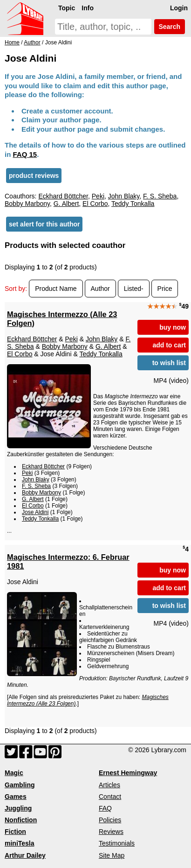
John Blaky (124, 196)
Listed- (134, 289)
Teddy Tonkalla (133, 204)
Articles (109, 785)
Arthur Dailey (25, 855)
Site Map (112, 855)
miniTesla (20, 843)
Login (179, 8)
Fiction (15, 832)
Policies (110, 820)
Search (170, 27)
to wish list (169, 363)
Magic (14, 773)
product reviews (34, 176)
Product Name (56, 289)
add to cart (169, 345)
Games (16, 797)
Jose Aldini (35, 512)
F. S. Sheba (160, 196)
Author (100, 289)
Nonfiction (21, 820)
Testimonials (117, 843)
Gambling (20, 785)
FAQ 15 (25, 154)
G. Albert (66, 204)
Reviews (111, 832)
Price (165, 289)
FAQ (105, 808)
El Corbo (95, 204)
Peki (98, 196)
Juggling (18, 808)
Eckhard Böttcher (63, 196)
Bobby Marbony (27, 204)
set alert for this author (44, 224)
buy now (173, 327)
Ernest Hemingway (128, 773)
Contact (110, 797)
